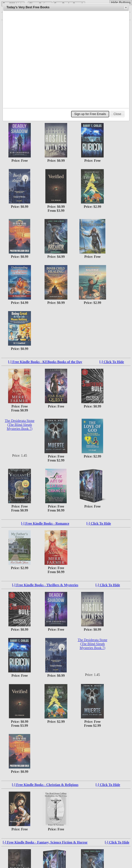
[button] (126, 7)
